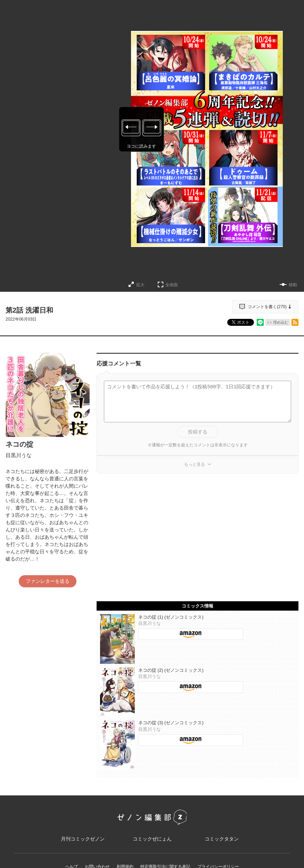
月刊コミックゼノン (83, 839)
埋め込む (281, 322)
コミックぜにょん (152, 839)
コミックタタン (222, 839)
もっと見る (195, 464)
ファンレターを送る (48, 581)
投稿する (198, 432)
